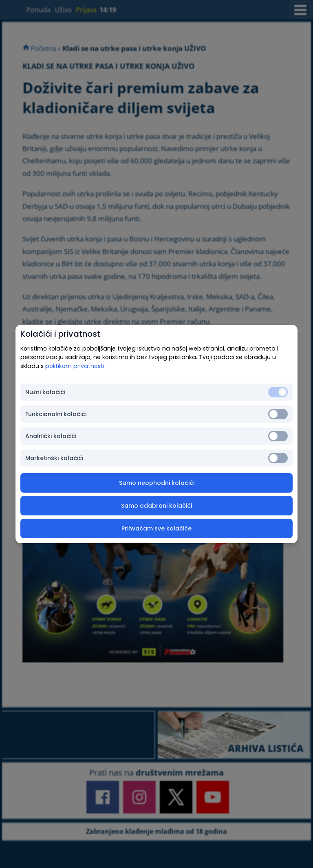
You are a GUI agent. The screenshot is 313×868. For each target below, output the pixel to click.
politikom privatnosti (75, 366)
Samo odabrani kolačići (156, 506)
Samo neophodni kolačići (157, 483)
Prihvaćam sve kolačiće (156, 528)
